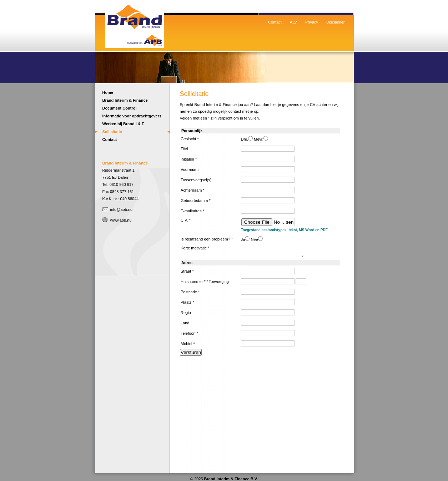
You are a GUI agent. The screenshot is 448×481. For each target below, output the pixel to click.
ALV (293, 22)
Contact (275, 22)
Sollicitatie (112, 132)
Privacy (312, 22)
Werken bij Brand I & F (123, 124)
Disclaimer (335, 22)
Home (134, 23)
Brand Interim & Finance (125, 100)
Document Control (120, 108)
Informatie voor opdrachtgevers (132, 116)
